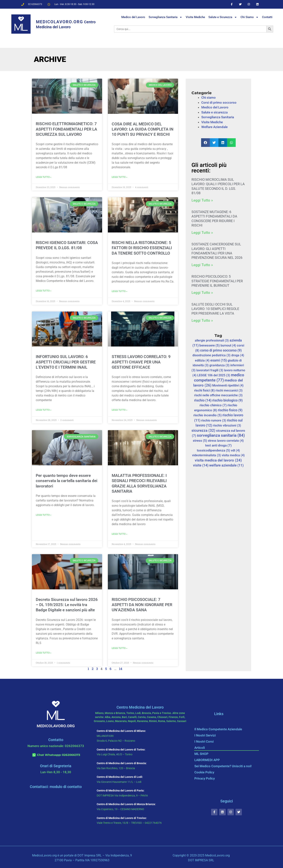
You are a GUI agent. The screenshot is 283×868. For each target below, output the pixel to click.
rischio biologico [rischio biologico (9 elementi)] (227, 400)
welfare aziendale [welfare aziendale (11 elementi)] (226, 465)
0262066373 (71, 755)
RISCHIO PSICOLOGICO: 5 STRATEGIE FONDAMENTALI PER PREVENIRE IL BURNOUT (217, 281)
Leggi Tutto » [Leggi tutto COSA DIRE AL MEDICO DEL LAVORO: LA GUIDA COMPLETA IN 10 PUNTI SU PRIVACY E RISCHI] (119, 177)
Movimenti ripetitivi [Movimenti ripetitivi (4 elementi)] (228, 385)
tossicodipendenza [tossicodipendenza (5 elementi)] (213, 450)
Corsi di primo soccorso (219, 102)
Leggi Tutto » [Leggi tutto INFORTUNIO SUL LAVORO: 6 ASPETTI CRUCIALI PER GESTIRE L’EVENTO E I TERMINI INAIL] (44, 410)
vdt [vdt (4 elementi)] (235, 450)
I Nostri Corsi (204, 741)
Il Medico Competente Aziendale (218, 729)
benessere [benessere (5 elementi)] (210, 345)
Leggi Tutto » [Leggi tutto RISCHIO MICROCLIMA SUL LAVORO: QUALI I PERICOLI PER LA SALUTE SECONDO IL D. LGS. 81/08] (202, 200)
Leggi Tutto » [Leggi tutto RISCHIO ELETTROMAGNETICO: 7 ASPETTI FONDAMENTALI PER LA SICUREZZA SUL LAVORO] (44, 177)
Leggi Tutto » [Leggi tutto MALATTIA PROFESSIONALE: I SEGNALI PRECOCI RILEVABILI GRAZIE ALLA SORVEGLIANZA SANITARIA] (119, 534)
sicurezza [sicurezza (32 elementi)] (203, 430)
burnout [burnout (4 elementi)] (228, 345)
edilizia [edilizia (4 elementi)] (202, 360)
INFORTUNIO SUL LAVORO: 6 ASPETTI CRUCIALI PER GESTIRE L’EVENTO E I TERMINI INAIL (66, 362)
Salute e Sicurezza (223, 17)
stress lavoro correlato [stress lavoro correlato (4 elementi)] (226, 441)
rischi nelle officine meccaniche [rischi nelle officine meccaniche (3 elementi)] (218, 395)
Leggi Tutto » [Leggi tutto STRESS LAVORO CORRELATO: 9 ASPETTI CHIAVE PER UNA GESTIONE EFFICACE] (119, 410)
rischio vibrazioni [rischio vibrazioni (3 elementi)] (227, 425)
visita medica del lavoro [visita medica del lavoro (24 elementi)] (218, 460)
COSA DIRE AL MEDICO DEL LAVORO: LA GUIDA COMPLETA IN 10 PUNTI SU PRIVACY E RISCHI (143, 129)
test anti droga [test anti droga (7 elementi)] (218, 445)
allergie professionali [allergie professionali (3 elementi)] (212, 340)
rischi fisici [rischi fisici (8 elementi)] (204, 390)
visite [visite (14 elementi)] (201, 465)
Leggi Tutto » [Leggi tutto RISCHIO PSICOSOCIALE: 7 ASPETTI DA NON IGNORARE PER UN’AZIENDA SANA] (119, 648)
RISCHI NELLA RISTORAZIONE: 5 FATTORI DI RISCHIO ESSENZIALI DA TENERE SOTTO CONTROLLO (142, 248)
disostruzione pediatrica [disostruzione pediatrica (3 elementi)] (211, 355)
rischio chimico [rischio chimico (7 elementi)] (213, 405)
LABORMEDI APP (207, 760)
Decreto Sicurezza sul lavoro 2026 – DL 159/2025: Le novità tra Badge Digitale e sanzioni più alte (67, 605)
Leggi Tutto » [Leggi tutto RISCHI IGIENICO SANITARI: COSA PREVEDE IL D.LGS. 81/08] (44, 291)
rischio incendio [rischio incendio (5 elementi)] (208, 415)
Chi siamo (209, 97)
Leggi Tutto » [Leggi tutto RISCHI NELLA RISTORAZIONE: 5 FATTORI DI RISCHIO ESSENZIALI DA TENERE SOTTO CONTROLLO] (119, 291)
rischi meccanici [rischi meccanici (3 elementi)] (229, 390)
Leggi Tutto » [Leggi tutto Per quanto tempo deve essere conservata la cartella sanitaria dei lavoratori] (44, 515)
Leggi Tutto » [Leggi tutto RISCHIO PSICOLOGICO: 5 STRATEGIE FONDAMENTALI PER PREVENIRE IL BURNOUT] (202, 293)
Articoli (200, 748)
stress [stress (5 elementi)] (200, 441)
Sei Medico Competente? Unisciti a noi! (223, 766)
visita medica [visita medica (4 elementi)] (233, 455)
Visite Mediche (195, 17)
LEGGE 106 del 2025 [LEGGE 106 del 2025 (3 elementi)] (214, 375)
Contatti (267, 17)
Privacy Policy (205, 778)
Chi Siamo (250, 17)
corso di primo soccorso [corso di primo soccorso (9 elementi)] (221, 350)
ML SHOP (201, 754)
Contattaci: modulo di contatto (56, 787)
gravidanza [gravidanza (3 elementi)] (219, 365)
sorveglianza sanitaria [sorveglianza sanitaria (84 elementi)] (221, 435)
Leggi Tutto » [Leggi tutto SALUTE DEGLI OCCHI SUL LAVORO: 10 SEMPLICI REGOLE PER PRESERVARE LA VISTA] (202, 320)
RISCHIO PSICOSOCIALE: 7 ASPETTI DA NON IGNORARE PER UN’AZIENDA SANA (142, 605)
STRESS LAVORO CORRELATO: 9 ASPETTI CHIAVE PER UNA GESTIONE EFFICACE (141, 362)
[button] (205, 143)
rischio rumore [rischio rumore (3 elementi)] (214, 420)
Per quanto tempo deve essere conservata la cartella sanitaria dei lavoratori (67, 481)
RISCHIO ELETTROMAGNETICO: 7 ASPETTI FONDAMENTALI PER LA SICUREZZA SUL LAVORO (66, 129)
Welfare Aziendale (214, 127)
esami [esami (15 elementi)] (219, 360)
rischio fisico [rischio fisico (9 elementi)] (230, 410)
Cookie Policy (204, 772)
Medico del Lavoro (133, 17)
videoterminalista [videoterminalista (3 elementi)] (206, 455)
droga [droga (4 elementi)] (238, 355)
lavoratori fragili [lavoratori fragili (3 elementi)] (210, 370)
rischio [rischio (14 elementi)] (203, 400)
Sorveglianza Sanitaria (165, 17)
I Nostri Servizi (205, 735)
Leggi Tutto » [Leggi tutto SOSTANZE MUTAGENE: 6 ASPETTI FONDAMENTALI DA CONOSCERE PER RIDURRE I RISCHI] (202, 233)
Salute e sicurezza (214, 112)
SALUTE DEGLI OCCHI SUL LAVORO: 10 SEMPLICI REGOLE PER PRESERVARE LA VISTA (215, 309)
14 (121, 669)
